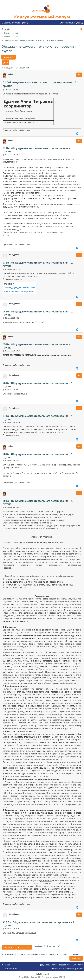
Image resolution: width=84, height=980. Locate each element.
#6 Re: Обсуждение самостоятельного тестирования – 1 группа (38, 385)
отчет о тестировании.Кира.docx (18, 292)
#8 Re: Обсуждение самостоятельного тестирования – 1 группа (38, 456)
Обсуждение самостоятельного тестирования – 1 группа (41, 49)
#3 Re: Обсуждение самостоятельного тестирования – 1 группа (38, 264)
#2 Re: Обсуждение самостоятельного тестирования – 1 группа (38, 150)
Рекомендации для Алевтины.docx (19, 288)
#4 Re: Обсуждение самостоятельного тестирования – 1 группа (38, 313)
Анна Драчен (14, 255)
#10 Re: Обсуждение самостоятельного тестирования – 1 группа (38, 924)
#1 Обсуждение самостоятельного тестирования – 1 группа (40, 84)
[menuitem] (25, 23)
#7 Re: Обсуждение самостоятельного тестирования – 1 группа (38, 418)
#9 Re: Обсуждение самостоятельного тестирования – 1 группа (38, 503)
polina (10, 74)
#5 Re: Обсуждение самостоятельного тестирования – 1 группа (38, 346)
